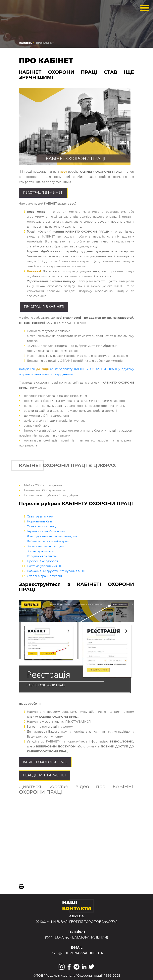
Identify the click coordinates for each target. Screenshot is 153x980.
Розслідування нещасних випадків (52, 536)
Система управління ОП (45, 566)
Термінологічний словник (46, 531)
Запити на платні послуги (46, 546)
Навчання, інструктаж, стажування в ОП (56, 571)
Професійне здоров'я (43, 561)
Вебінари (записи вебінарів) (48, 541)
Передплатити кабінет (45, 775)
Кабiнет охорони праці (45, 762)
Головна (25, 43)
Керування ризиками (43, 556)
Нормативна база (40, 521)
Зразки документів (41, 551)
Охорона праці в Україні (45, 576)
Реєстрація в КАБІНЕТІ (43, 193)
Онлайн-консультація (43, 526)
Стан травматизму (40, 516)
